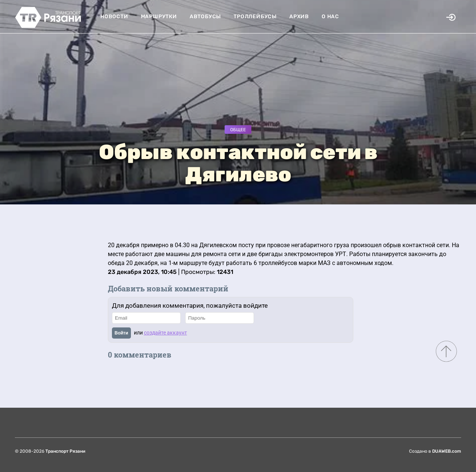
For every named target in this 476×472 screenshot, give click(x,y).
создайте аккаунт (165, 333)
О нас (330, 17)
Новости (114, 17)
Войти (121, 333)
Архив (299, 17)
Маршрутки (159, 17)
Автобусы (205, 17)
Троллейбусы (255, 17)
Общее (238, 130)
